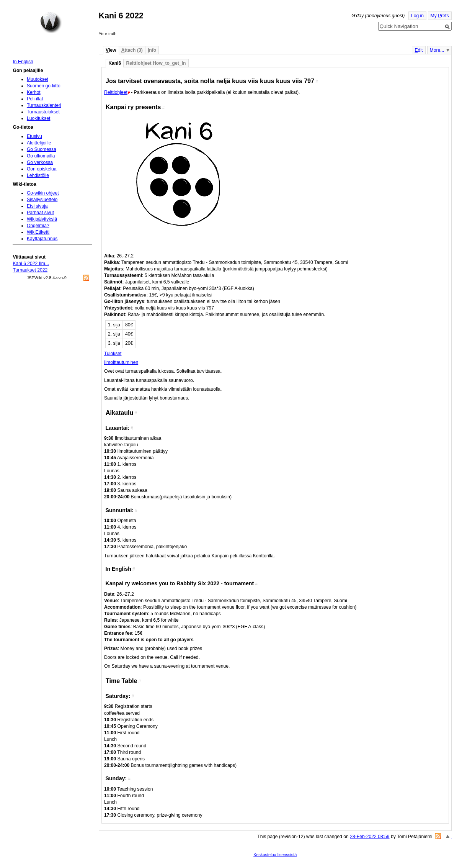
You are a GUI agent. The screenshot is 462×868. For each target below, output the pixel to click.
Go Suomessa (42, 149)
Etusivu (34, 136)
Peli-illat (35, 99)
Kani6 (115, 63)
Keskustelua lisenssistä (275, 855)
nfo (152, 50)
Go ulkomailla (41, 156)
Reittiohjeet (116, 92)
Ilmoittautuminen (121, 362)
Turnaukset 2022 (30, 270)
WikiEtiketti (38, 232)
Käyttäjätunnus (42, 239)
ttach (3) (132, 50)
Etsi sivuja (37, 206)
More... (437, 50)
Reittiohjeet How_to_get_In (156, 63)
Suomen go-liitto (44, 86)
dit (419, 50)
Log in (417, 16)
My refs (440, 16)
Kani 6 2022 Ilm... (31, 264)
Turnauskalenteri (44, 105)
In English (23, 62)
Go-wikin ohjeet (43, 193)
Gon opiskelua (42, 169)
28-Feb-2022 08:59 (370, 837)
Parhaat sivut (40, 213)
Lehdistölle (38, 175)
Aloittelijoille (39, 143)
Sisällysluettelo (42, 200)
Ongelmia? (38, 226)
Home (51, 23)
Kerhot (34, 92)
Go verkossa (40, 162)
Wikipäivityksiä (42, 219)
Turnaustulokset (43, 112)
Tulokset (113, 354)
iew (111, 50)
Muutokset (38, 79)
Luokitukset (39, 118)
